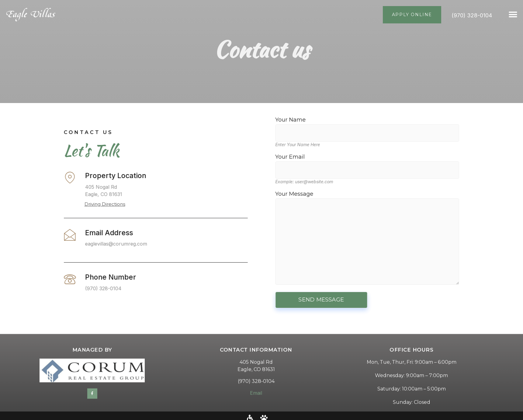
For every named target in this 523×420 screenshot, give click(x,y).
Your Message (403, 238)
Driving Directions (69, 204)
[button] (513, 15)
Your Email (403, 164)
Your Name (403, 126)
